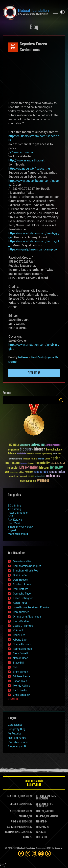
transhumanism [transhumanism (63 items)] (28, 481)
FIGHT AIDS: (16, 822)
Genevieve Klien (22, 561)
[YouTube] (41, 854)
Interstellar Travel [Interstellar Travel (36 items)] (58, 463)
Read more (34, 373)
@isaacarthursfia (22, 152)
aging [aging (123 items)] (13, 445)
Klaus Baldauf (21, 621)
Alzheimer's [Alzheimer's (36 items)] (25, 445)
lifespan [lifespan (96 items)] (44, 468)
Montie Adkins (21, 686)
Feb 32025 (13, 47)
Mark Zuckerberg (18, 534)
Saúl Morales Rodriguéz (27, 566)
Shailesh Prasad (23, 584)
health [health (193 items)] (55, 458)
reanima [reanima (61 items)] (29, 472)
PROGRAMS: (41, 827)
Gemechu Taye (22, 594)
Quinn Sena (20, 575)
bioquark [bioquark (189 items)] (27, 449)
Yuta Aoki (19, 630)
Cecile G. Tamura (23, 626)
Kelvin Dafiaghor (23, 598)
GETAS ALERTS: (43, 804)
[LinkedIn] (34, 854)
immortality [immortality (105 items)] (42, 463)
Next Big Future (17, 738)
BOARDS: (40, 817)
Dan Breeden (23, 358)
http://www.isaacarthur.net (26, 160)
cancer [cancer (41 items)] (38, 454)
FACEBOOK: (12, 796)
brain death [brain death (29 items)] (30, 454)
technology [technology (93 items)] (53, 476)
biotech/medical (38, 358)
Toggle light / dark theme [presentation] (62, 12)
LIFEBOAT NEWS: (43, 796)
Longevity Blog (17, 729)
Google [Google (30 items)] (47, 459)
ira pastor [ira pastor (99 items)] (13, 468)
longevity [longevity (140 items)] (56, 468)
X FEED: (13, 811)
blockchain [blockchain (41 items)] (21, 454)
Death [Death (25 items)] (59, 454)
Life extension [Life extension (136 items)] (29, 468)
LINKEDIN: (14, 804)
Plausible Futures (18, 742)
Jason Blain (20, 681)
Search (61, 400)
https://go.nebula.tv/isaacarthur (30, 168)
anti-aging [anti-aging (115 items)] (38, 445)
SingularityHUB (17, 746)
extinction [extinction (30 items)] (26, 459)
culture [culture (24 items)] (55, 454)
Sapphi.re (58, 848)
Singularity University (20, 527)
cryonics (50, 358)
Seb (15, 667)
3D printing (14, 506)
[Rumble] (48, 854)
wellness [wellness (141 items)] (43, 481)
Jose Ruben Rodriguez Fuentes (31, 607)
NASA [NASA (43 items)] (7, 472)
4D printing (14, 509)
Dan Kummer (21, 612)
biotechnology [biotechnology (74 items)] (54, 450)
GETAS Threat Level (34, 784)
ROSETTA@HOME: (12, 832)
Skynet (12, 530)
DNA (11, 516)
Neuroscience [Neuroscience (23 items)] (14, 473)
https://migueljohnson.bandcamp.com (34, 249)
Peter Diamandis (18, 513)
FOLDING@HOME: (13, 827)
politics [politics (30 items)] (21, 472)
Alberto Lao (20, 640)
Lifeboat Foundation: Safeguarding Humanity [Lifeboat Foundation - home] (26, 12)
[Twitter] (28, 854)
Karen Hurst (20, 603)
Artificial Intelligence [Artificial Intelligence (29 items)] (53, 445)
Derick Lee (19, 635)
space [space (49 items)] (31, 476)
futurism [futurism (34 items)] (41, 459)
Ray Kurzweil (16, 520)
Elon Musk (14, 523)
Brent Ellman (20, 672)
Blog (34, 27)
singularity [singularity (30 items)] (24, 476)
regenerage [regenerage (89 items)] (41, 472)
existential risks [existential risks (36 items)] (15, 459)
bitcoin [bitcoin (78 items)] (12, 454)
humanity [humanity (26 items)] (24, 464)
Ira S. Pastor (20, 690)
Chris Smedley (21, 695)
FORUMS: (26, 837)
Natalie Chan (21, 658)
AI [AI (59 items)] (18, 445)
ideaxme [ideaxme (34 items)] (31, 464)
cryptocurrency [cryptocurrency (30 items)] (47, 454)
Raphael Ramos (22, 649)
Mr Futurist (14, 734)
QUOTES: (40, 837)
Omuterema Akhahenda (27, 617)
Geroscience (15, 725)
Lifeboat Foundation (27, 848)
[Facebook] (21, 854)
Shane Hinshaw (22, 644)
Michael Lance (22, 676)
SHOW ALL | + (13, 699)
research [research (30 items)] (12, 476)
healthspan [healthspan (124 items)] (12, 463)
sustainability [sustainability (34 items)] (40, 477)
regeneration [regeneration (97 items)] (57, 472)
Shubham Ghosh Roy (26, 571)
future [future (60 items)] (34, 459)
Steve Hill (18, 663)
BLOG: (39, 811)
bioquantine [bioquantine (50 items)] (13, 450)
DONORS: (23, 817)
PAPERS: (40, 832)
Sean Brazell (20, 653)
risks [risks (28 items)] (18, 476)
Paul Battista (21, 589)
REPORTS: (40, 822)
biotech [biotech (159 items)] (40, 449)
